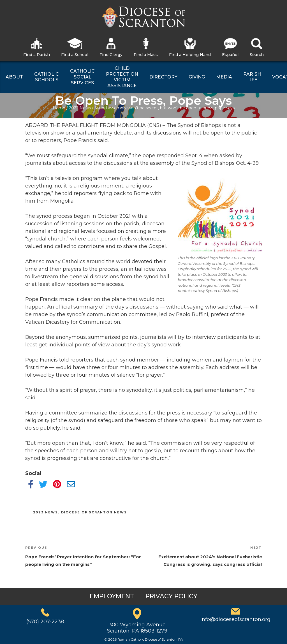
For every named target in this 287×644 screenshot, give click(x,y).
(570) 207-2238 (45, 622)
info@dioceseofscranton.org (235, 619)
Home (59, 108)
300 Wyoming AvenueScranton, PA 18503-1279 (137, 628)
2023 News (80, 108)
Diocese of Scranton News (94, 512)
